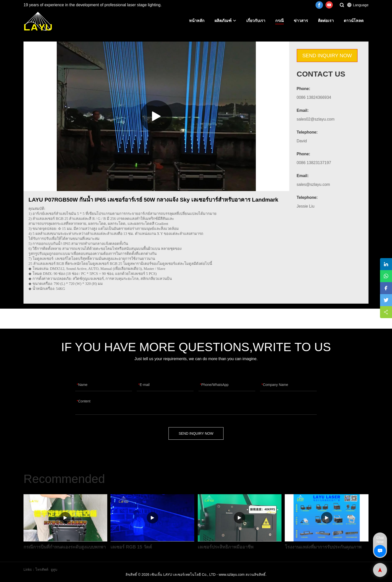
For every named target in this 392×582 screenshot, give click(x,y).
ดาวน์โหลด (354, 21)
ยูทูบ (54, 569)
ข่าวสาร (301, 21)
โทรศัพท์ (42, 569)
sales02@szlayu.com (316, 119)
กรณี (279, 21)
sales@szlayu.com (313, 184)
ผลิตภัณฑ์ (225, 21)
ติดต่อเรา (326, 21)
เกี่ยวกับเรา (256, 21)
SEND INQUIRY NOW (327, 56)
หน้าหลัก (197, 21)
